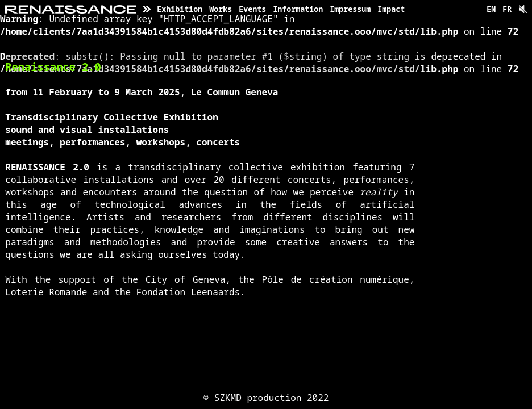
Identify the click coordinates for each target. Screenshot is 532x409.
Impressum (350, 9)
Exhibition (180, 9)
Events (252, 9)
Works (221, 9)
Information (298, 9)
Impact (391, 9)
